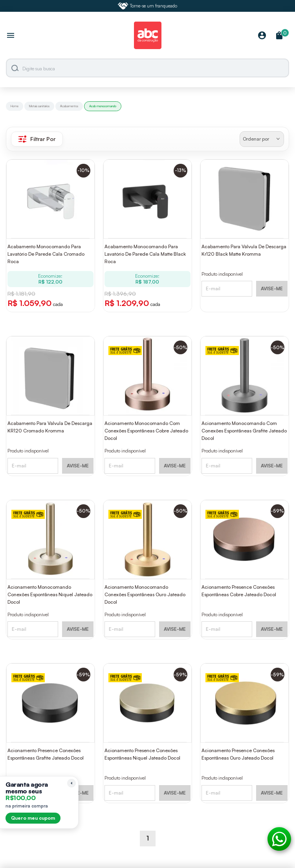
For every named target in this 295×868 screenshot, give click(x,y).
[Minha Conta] (262, 36)
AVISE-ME (272, 288)
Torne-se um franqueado (148, 6)
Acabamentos (69, 106)
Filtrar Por (37, 139)
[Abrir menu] (11, 36)
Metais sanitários (39, 106)
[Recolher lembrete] (71, 783)
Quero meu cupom (33, 818)
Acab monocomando (103, 106)
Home (15, 106)
